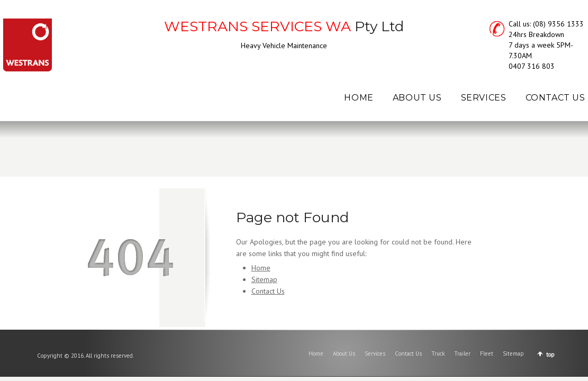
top (550, 355)
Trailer (462, 353)
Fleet (487, 353)
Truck (438, 353)
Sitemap (264, 279)
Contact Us (268, 291)
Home (261, 268)
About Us (344, 353)
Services (375, 353)
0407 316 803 (532, 66)
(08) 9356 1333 (558, 24)
